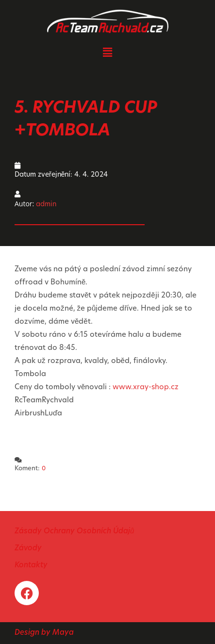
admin (46, 205)
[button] (107, 52)
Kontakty (31, 566)
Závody (28, 549)
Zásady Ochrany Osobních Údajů (74, 532)
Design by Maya (44, 633)
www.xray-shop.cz (146, 388)
